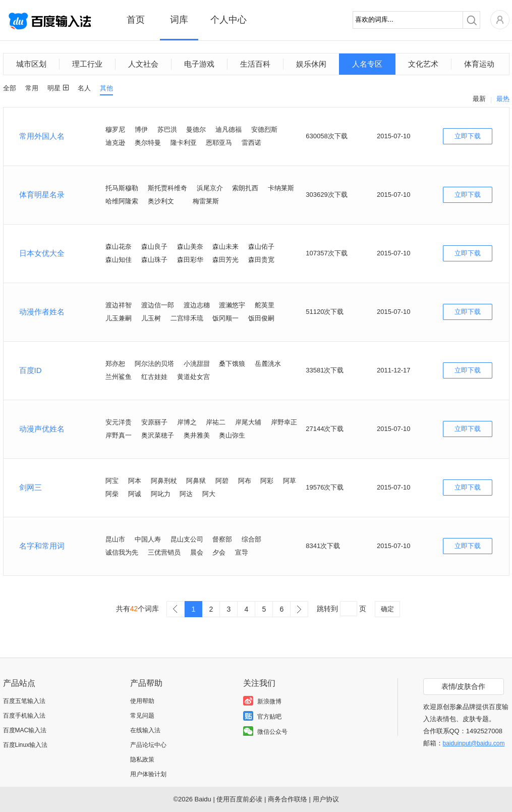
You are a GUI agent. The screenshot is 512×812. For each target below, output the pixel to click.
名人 (84, 88)
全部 (10, 88)
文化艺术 (423, 64)
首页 (136, 20)
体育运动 (479, 64)
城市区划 (31, 64)
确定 (387, 609)
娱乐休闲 (311, 64)
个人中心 (229, 20)
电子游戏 (199, 64)
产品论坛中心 (148, 745)
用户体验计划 (148, 774)
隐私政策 (142, 760)
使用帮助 (142, 701)
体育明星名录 (42, 195)
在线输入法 (145, 730)
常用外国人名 (42, 136)
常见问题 (142, 716)
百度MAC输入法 (25, 730)
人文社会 (143, 64)
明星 (54, 88)
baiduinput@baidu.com (474, 743)
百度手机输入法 (24, 716)
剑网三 (31, 487)
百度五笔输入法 (24, 701)
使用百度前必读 (239, 799)
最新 (479, 99)
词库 (179, 20)
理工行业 (87, 64)
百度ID (31, 370)
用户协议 (326, 799)
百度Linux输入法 (25, 745)
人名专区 (367, 64)
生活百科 (255, 64)
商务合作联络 (288, 799)
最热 (503, 99)
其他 (106, 88)
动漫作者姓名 (42, 312)
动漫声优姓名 (42, 429)
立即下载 (468, 136)
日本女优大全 (42, 253)
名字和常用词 (42, 546)
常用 (32, 88)
